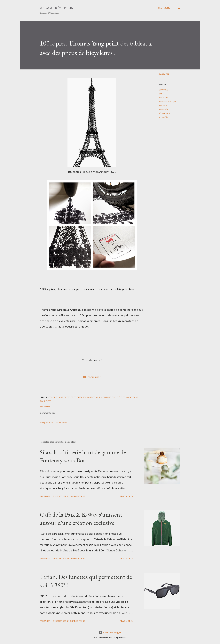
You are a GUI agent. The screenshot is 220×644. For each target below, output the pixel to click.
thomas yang (165, 113)
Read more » (126, 496)
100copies (164, 90)
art (160, 94)
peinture (163, 105)
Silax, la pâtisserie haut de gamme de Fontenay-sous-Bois (83, 456)
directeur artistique (168, 101)
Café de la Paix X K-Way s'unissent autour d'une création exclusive (81, 519)
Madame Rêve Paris (56, 8)
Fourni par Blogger (110, 632)
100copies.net (92, 377)
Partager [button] (164, 74)
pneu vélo (163, 109)
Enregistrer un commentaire (53, 422)
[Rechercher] (165, 8)
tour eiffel (163, 117)
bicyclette (163, 98)
